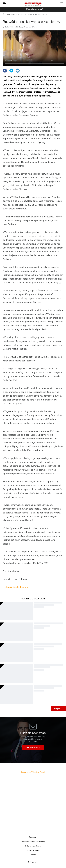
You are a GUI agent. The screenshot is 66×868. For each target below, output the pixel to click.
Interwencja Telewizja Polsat (33, 772)
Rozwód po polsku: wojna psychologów (33, 14)
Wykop (18, 71)
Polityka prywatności (33, 846)
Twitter (11, 71)
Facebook (5, 71)
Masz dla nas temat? (35, 9)
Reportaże (11, 14)
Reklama (33, 855)
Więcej (57, 709)
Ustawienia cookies (33, 850)
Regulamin (33, 837)
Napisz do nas (32, 747)
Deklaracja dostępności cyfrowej (33, 842)
